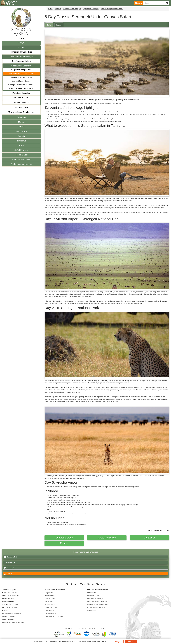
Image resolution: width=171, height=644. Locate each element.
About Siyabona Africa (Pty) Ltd (13, 622)
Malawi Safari (49, 602)
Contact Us (150, 538)
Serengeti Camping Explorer (21, 77)
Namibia (21, 127)
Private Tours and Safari (97, 629)
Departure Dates (64, 538)
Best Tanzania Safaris (21, 61)
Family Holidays (21, 102)
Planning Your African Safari (54, 616)
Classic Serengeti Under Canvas (21, 74)
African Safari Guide (21, 160)
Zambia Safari (49, 610)
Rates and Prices (107, 538)
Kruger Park (91, 593)
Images (59, 25)
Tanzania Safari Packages (21, 57)
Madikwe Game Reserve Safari (98, 605)
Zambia (21, 136)
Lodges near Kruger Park (96, 608)
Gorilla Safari (92, 610)
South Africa (21, 131)
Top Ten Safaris (21, 155)
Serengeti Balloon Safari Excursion (21, 85)
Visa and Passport (8, 619)
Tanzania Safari (50, 596)
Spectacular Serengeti (21, 66)
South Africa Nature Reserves (98, 602)
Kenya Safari (49, 593)
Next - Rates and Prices (158, 530)
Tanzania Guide (21, 107)
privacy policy (82, 641)
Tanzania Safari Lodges (21, 52)
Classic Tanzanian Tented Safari (21, 88)
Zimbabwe (21, 141)
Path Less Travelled (21, 93)
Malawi (21, 122)
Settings (117, 642)
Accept (131, 642)
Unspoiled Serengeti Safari (21, 70)
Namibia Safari (50, 605)
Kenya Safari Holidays (95, 599)
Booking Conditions (9, 616)
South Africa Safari (51, 608)
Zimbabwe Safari (50, 613)
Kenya (21, 43)
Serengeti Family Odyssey (21, 81)
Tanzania (21, 48)
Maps (21, 145)
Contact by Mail (9, 599)
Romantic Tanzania (21, 98)
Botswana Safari (50, 599)
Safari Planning (21, 150)
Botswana (21, 117)
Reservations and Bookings (11, 613)
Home (21, 38)
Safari (49, 25)
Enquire (64, 543)
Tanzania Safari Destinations (21, 112)
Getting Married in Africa (21, 164)
